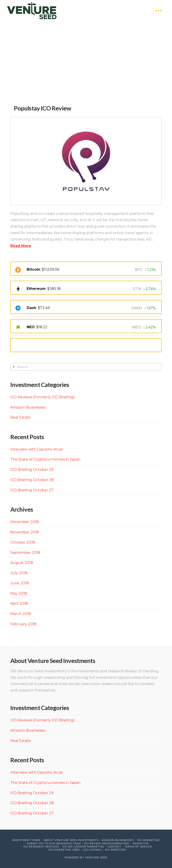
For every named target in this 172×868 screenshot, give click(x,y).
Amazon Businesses (28, 407)
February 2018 (23, 624)
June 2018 (20, 583)
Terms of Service (138, 847)
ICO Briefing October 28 (32, 480)
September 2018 (25, 553)
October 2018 (23, 542)
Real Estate (20, 417)
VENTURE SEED (96, 858)
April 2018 (19, 603)
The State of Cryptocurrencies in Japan (45, 459)
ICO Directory (116, 850)
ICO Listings (92, 850)
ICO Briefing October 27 (32, 490)
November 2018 (25, 532)
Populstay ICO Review (43, 108)
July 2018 (19, 573)
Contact (114, 847)
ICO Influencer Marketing (83, 847)
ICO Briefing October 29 (32, 470)
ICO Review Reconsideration (107, 843)
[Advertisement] (86, 64)
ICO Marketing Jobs (64, 850)
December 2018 (25, 522)
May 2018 (19, 593)
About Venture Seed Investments (71, 840)
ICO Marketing (148, 840)
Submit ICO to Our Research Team (54, 843)
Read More (21, 246)
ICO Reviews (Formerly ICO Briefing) (43, 397)
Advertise (141, 843)
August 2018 (22, 563)
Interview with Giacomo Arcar (37, 449)
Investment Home (26, 840)
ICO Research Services (41, 847)
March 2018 (21, 614)
